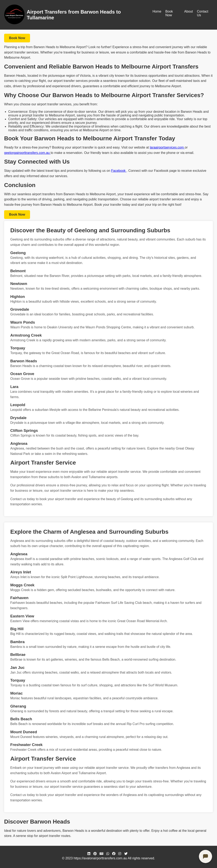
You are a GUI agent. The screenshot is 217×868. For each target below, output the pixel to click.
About (189, 11)
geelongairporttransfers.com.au (27, 153)
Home (157, 11)
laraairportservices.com (167, 147)
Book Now (169, 13)
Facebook (119, 171)
